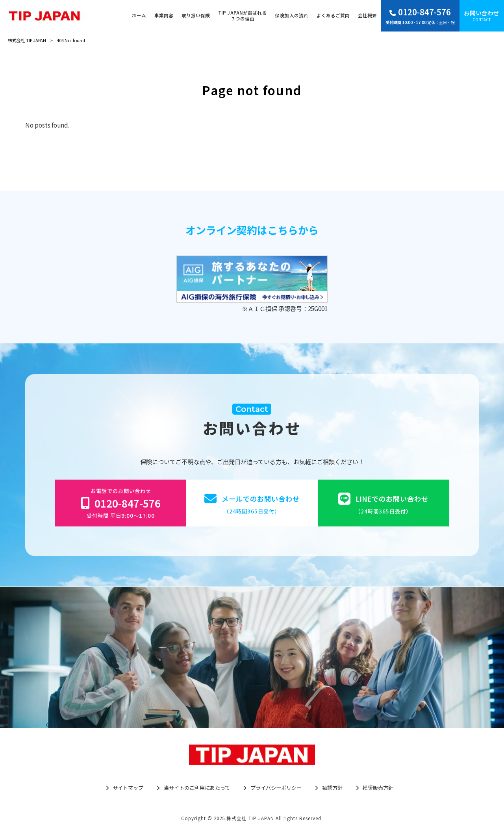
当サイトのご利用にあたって (197, 788)
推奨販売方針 (378, 788)
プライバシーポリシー (276, 788)
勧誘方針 (332, 788)
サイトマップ (128, 788)
